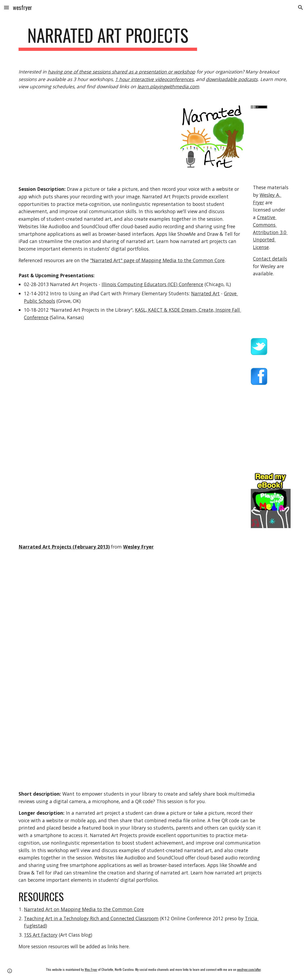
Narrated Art (205, 293)
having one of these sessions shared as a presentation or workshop (122, 72)
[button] (6, 7)
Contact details (270, 259)
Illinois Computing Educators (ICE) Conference (152, 284)
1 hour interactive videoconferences (154, 79)
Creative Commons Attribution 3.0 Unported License (270, 232)
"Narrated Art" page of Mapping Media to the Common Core (157, 260)
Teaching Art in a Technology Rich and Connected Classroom (91, 918)
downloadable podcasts (232, 79)
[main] (108, 38)
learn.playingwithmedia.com (168, 86)
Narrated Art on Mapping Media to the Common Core (84, 909)
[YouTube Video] (60, 605)
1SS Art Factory (41, 935)
